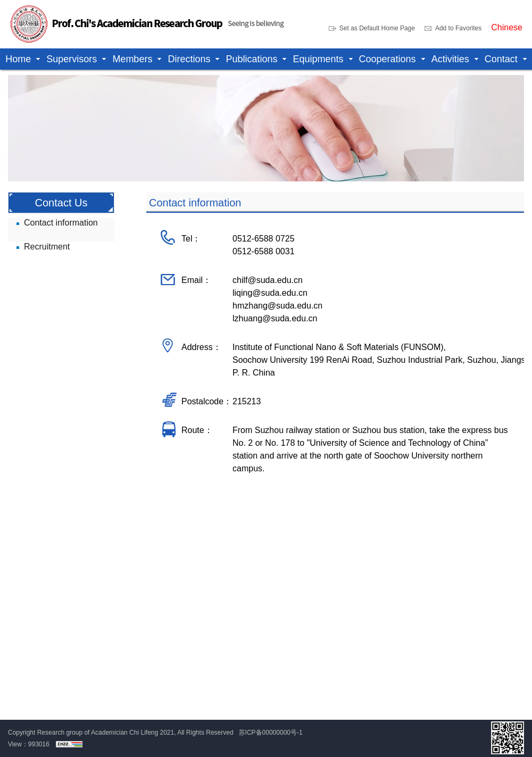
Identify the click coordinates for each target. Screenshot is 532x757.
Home (18, 59)
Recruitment (47, 247)
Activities (450, 59)
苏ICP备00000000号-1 (271, 733)
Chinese (507, 28)
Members (132, 59)
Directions (189, 59)
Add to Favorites (458, 28)
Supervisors (72, 59)
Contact (501, 59)
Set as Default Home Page (377, 28)
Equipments (318, 59)
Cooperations (388, 59)
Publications (251, 59)
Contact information (61, 223)
